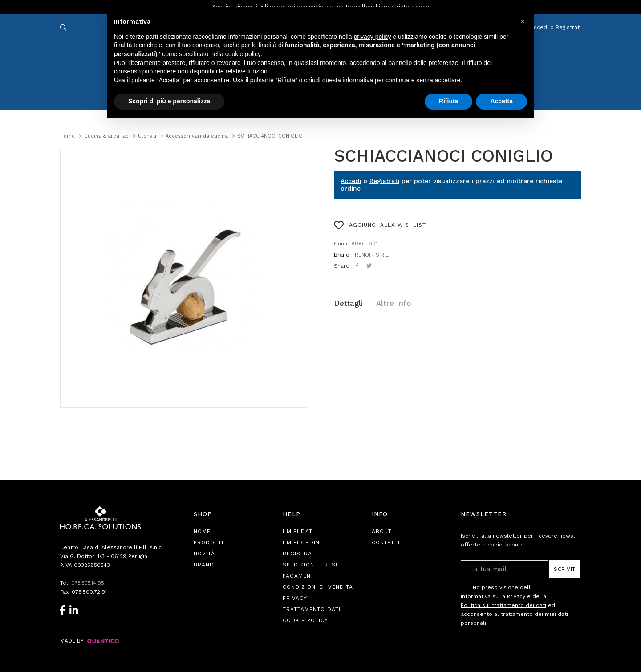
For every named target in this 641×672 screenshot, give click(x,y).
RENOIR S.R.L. (372, 255)
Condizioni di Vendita (318, 587)
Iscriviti (565, 569)
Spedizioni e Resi (310, 565)
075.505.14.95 (89, 583)
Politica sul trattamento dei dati (503, 605)
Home (202, 531)
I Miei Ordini (302, 542)
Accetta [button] (501, 101)
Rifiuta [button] (449, 101)
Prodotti (209, 542)
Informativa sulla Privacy (493, 596)
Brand (204, 565)
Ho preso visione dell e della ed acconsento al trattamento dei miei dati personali (514, 605)
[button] (523, 21)
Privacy (295, 598)
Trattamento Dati (312, 609)
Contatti (386, 542)
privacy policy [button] (373, 37)
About (382, 531)
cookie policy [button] (243, 54)
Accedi (351, 181)
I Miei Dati (298, 531)
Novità (204, 554)
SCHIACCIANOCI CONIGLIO (443, 156)
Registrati (384, 181)
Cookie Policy (305, 620)
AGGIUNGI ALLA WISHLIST (380, 225)
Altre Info (394, 303)
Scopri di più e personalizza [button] (169, 101)
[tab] (355, 303)
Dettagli (348, 303)
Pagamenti (299, 576)
